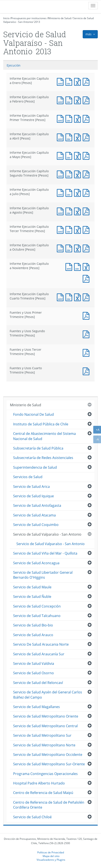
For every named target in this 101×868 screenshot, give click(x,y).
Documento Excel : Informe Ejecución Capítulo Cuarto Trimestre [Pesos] (78, 297)
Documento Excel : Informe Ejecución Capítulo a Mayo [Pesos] (78, 155)
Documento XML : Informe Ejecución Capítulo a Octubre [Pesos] (61, 248)
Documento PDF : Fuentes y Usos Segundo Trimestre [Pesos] (87, 334)
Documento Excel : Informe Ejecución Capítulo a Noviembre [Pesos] (87, 266)
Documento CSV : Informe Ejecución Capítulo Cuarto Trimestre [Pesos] (70, 297)
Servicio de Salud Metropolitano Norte (44, 745)
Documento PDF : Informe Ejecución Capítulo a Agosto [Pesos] (87, 211)
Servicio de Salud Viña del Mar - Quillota (45, 553)
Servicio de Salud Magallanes (37, 707)
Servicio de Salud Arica (31, 487)
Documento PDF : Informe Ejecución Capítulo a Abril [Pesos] (87, 137)
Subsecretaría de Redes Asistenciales (43, 458)
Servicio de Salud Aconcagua (36, 563)
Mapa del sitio (51, 856)
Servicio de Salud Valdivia (34, 663)
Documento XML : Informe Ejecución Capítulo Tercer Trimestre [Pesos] (61, 229)
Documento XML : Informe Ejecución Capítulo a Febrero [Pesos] (61, 100)
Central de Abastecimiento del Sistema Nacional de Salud (44, 436)
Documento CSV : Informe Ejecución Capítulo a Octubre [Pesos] (70, 248)
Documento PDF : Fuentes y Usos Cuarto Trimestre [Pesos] (87, 371)
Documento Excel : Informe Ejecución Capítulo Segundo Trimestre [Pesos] (78, 174)
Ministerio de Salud (60, 18)
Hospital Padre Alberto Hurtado (39, 783)
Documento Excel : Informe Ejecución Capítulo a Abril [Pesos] (78, 137)
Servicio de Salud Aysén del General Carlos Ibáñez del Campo (48, 695)
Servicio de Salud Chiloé (32, 817)
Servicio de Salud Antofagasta (37, 505)
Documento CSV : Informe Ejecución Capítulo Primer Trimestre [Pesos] (70, 118)
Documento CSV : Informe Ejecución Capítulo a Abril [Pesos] (70, 137)
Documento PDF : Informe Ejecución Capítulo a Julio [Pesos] (87, 192)
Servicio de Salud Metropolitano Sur (42, 735)
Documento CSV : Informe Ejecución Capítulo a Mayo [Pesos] (70, 155)
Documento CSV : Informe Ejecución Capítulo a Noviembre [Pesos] (78, 266)
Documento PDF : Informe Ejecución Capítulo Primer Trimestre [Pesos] (87, 118)
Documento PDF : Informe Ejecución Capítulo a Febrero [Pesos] (87, 100)
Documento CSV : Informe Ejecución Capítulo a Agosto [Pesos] (70, 211)
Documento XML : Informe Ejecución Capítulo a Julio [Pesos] (61, 192)
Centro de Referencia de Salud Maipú (43, 793)
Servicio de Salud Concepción (37, 606)
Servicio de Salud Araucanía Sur (39, 654)
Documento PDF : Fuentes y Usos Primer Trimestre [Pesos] (87, 315)
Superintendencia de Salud (35, 467)
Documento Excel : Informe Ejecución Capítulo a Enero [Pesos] (78, 81)
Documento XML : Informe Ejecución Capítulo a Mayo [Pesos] (61, 155)
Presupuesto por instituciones (29, 18)
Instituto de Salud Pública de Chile (41, 424)
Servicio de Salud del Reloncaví (38, 683)
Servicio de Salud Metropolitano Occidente (48, 755)
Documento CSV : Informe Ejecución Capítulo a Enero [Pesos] (70, 81)
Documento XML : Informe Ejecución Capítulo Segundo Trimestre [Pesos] (61, 174)
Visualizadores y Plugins (51, 860)
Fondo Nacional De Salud (33, 414)
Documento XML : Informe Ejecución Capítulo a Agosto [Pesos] (61, 211)
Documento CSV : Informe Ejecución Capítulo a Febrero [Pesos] (70, 100)
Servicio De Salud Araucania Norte (41, 644)
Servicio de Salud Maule (32, 587)
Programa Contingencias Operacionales (45, 774)
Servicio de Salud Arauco (33, 635)
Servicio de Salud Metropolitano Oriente (46, 716)
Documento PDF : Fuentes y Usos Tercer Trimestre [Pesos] (87, 352)
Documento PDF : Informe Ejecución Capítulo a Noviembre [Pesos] (87, 278)
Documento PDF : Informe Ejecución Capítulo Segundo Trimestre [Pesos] (87, 174)
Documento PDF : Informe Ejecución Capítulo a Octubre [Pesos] (87, 248)
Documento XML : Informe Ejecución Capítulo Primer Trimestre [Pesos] (61, 118)
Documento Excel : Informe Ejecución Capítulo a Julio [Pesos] (78, 192)
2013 (37, 22)
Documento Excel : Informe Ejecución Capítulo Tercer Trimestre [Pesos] (78, 229)
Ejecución (14, 65)
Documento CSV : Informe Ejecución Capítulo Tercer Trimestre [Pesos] (70, 229)
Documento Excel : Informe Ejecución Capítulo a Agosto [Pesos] (78, 211)
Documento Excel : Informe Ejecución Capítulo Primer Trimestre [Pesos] (78, 118)
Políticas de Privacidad (51, 852)
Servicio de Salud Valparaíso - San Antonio (47, 534)
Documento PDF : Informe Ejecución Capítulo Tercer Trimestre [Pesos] (87, 229)
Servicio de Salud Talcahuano (37, 616)
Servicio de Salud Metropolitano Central (45, 726)
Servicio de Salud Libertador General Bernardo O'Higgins (43, 575)
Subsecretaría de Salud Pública (38, 448)
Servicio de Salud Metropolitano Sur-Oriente (49, 764)
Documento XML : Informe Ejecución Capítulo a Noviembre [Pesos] (70, 266)
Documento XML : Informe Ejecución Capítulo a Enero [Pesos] (61, 81)
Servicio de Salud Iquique (33, 496)
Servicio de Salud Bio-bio (33, 625)
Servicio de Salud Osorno (33, 673)
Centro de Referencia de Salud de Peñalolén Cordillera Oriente (49, 805)
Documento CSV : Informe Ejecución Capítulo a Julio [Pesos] (70, 192)
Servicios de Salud (28, 477)
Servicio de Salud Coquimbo (36, 525)
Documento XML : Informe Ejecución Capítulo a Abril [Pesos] (61, 137)
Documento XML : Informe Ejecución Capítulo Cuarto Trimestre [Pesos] (61, 297)
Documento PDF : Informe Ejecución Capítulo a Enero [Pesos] (87, 81)
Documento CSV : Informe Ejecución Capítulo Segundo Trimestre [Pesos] (70, 174)
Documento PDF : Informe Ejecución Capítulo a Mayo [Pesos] (87, 155)
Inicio (6, 18)
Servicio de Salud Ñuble (32, 597)
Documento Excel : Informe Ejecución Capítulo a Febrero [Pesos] (78, 100)
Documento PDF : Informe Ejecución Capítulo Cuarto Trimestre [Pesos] (87, 297)
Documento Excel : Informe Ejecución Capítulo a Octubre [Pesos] (78, 248)
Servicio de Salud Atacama (34, 515)
